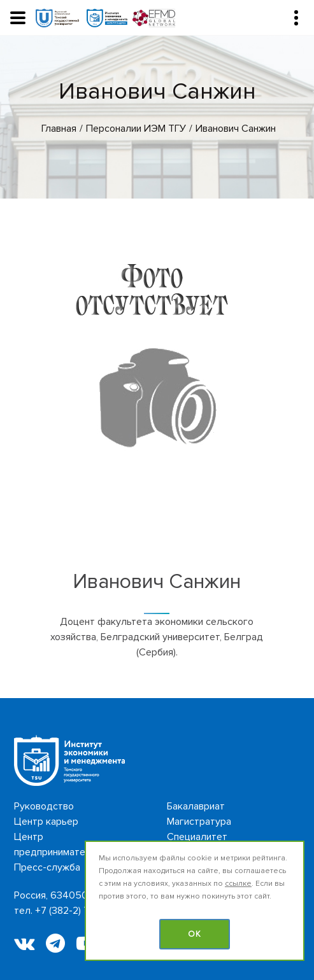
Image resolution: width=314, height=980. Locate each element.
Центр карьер (46, 822)
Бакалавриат (196, 806)
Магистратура (199, 822)
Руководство (44, 806)
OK (195, 934)
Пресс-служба (47, 867)
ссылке (238, 884)
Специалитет (197, 837)
